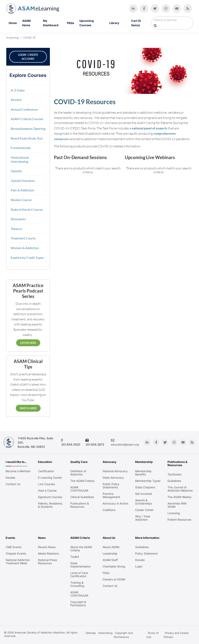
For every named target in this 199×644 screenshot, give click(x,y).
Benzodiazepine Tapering (28, 128)
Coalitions (109, 510)
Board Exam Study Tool (26, 138)
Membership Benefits (143, 473)
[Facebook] (144, 8)
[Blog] (188, 8)
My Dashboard (51, 23)
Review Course (21, 200)
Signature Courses (50, 497)
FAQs (71, 23)
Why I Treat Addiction (143, 518)
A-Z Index (17, 90)
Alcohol (16, 100)
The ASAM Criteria (82, 481)
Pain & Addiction (22, 190)
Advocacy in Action (115, 503)
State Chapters (145, 487)
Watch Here (28, 408)
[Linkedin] (133, 8)
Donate (10, 478)
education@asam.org (126, 444)
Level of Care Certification (79, 575)
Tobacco (16, 229)
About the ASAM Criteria (81, 549)
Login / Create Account (28, 57)
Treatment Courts (23, 238)
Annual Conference (24, 109)
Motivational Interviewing (20, 159)
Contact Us (13, 484)
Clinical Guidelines (82, 497)
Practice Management (111, 495)
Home (13, 23)
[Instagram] (166, 8)
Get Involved (144, 494)
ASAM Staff (110, 560)
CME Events (14, 547)
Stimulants (18, 219)
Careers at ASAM (114, 579)
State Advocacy (113, 478)
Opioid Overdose (23, 181)
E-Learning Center (50, 478)
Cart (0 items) (136, 23)
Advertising (105, 633)
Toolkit (75, 557)
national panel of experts (149, 128)
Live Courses (46, 484)
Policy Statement (146, 554)
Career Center (144, 510)
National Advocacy (115, 471)
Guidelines (174, 481)
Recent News (47, 547)
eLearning (12, 38)
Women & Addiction (25, 248)
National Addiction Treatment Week (18, 562)
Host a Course (47, 491)
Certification (46, 471)
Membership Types (148, 481)
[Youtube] (177, 8)
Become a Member (18, 471)
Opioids (16, 171)
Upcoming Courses (87, 23)
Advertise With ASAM (177, 505)
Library (117, 23)
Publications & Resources (80, 505)
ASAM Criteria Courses (27, 119)
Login (139, 566)
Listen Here (28, 343)
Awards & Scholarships (144, 502)
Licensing (174, 513)
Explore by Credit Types (27, 257)
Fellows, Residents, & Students (50, 505)
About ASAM (111, 547)
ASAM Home (26, 23)
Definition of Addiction (78, 473)
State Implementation (81, 565)
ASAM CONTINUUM (79, 489)
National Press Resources (47, 562)
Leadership (110, 554)
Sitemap (91, 633)
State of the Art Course (26, 209)
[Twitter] (155, 8)
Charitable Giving (114, 566)
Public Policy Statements (111, 486)
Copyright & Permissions (78, 604)
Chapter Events (16, 554)
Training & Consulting (77, 584)
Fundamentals (21, 148)
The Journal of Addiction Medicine (180, 489)
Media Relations (48, 554)
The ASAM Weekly (180, 497)
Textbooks (174, 474)
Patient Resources (179, 520)
